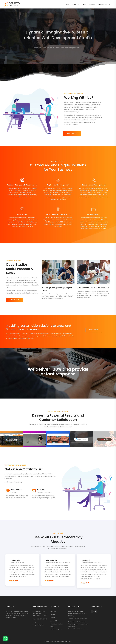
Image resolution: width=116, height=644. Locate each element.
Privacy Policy (54, 621)
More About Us (72, 134)
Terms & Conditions (56, 630)
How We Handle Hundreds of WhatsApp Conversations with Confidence (78, 624)
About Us (76, 4)
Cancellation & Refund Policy (57, 625)
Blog (84, 4)
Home (67, 4)
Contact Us (103, 4)
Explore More (15, 300)
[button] (5, 639)
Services (92, 4)
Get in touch (94, 330)
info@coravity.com (38, 498)
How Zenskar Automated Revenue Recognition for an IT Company (78, 614)
